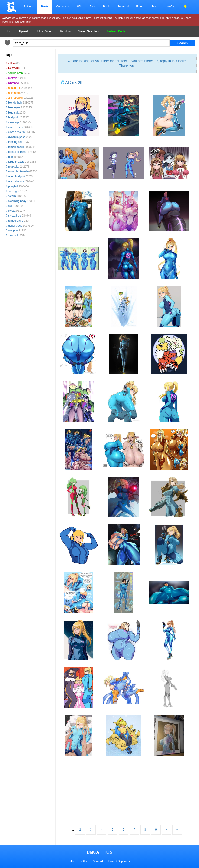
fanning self (15, 142)
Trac (154, 7)
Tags (93, 7)
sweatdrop (15, 216)
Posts (45, 7)
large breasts (16, 162)
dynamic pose (17, 137)
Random (65, 31)
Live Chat (170, 7)
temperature (16, 221)
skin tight (14, 191)
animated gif (16, 98)
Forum (140, 7)
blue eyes (14, 107)
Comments (63, 7)
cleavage (14, 122)
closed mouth (16, 132)
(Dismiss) (25, 22)
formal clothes (17, 152)
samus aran (15, 73)
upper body (15, 226)
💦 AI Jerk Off (71, 82)
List (9, 31)
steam (12, 196)
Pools (107, 7)
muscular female (18, 171)
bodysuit (13, 117)
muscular (14, 167)
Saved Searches (88, 31)
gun (10, 157)
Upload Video (44, 31)
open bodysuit (17, 176)
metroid (13, 78)
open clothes (16, 181)
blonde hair (15, 103)
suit (10, 206)
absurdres (14, 88)
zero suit (13, 235)
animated (14, 93)
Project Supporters (120, 861)
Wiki (80, 7)
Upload (23, 31)
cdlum (12, 63)
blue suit (13, 113)
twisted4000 (16, 68)
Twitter (83, 861)
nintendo (13, 83)
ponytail (13, 186)
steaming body (17, 201)
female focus (16, 147)
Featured (123, 7)
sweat (12, 211)
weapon (13, 231)
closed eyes (15, 127)
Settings (29, 7)
